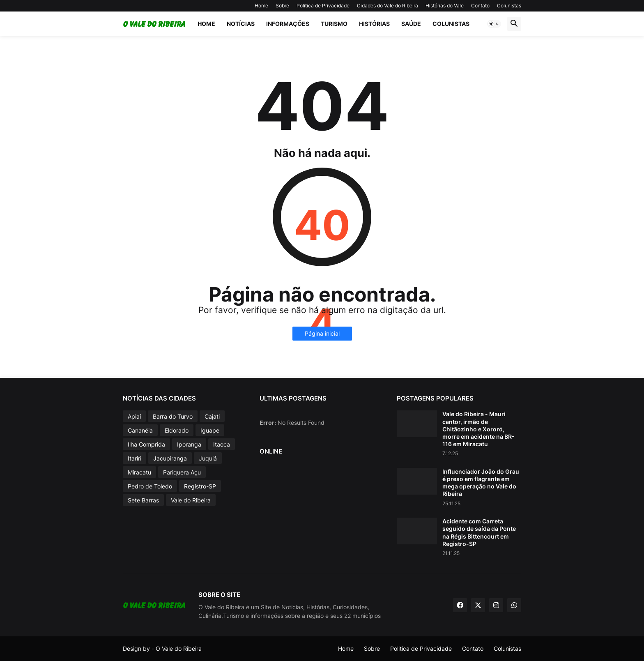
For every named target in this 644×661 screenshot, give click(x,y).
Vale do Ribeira (191, 500)
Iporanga (189, 444)
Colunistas (509, 6)
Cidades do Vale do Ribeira (388, 6)
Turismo (334, 24)
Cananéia (140, 430)
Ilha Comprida (146, 444)
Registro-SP (200, 486)
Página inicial (322, 333)
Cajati (212, 416)
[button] (494, 24)
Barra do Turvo (173, 416)
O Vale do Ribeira (179, 648)
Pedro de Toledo (150, 486)
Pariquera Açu (182, 472)
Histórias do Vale (445, 6)
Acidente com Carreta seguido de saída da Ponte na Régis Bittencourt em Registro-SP (479, 532)
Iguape (210, 430)
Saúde (411, 24)
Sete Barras (143, 500)
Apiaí (134, 416)
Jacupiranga (170, 458)
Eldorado (177, 430)
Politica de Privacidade (323, 6)
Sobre (282, 6)
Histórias (374, 24)
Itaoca (222, 444)
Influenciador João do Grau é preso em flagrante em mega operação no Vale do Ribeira (481, 483)
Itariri (135, 458)
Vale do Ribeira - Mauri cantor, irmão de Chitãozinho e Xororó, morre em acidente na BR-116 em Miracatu (478, 429)
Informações (288, 24)
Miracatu (139, 472)
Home (261, 6)
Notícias (241, 24)
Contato (480, 6)
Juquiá (208, 458)
